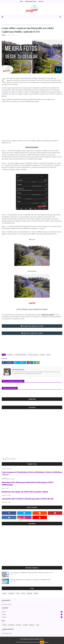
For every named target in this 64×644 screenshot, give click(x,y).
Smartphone (11, 593)
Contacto (41, 1)
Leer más (46, 642)
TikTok (18, 593)
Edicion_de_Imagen (33, 355)
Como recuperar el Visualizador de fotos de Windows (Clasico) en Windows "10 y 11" (32, 573)
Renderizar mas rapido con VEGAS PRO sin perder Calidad (25, 492)
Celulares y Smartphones (21, 355)
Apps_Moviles (10, 355)
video (38, 625)
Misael (4, 35)
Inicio (21, 1)
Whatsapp (30, 593)
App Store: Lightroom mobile (33, 333)
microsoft (25, 625)
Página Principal (5, 25)
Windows (36, 593)
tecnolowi (42, 355)
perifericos (32, 625)
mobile (33, 326)
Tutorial (12, 25)
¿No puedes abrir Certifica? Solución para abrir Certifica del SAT (28, 499)
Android (4, 593)
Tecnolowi (13, 459)
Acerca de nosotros (31, 1)
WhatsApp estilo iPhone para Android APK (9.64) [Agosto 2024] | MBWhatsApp (30, 580)
